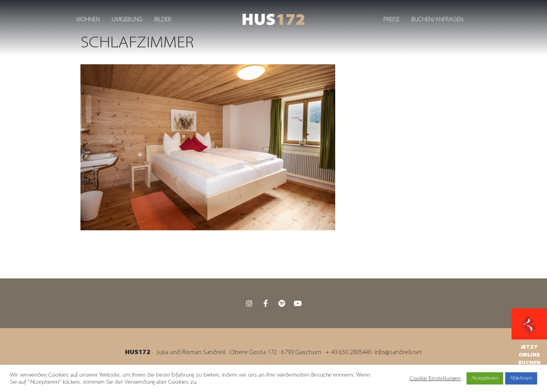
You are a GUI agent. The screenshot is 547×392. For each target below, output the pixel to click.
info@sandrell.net (398, 352)
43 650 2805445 (351, 352)
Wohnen (88, 20)
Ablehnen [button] (521, 378)
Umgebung (127, 20)
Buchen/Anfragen (437, 20)
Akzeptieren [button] (485, 378)
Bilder (163, 20)
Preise (391, 20)
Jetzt (529, 347)
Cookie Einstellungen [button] (435, 378)
